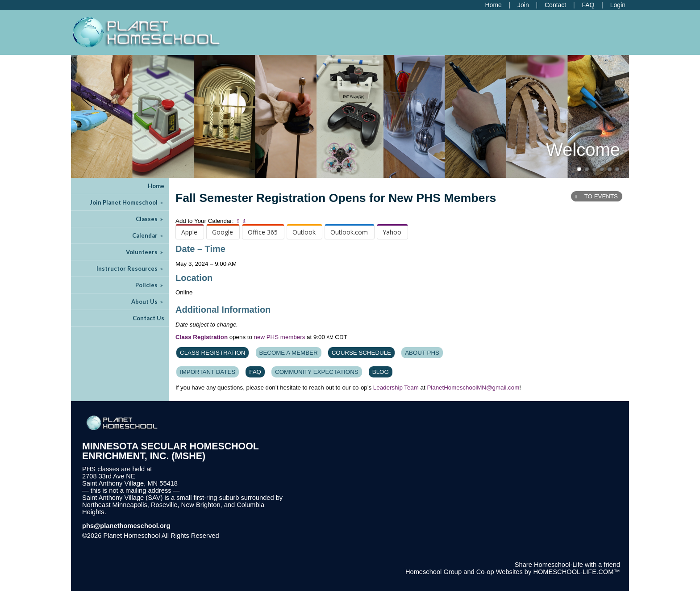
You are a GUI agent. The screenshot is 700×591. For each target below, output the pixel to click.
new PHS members (280, 337)
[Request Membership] (523, 5)
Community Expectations (317, 372)
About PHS (422, 353)
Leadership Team (396, 388)
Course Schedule (361, 353)
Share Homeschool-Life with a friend (567, 565)
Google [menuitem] (223, 232)
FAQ (255, 372)
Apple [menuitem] (189, 232)
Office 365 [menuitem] (263, 232)
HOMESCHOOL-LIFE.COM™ (577, 572)
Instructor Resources (130, 268)
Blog (381, 372)
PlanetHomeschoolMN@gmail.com (473, 388)
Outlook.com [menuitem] (349, 232)
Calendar (148, 235)
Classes (150, 219)
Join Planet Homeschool (127, 202)
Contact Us (148, 318)
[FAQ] (588, 5)
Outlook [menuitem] (304, 232)
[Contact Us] (555, 5)
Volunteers (145, 252)
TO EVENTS (597, 196)
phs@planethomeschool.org (126, 526)
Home (156, 186)
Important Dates (208, 372)
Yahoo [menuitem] (392, 232)
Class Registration (212, 353)
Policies (150, 285)
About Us (148, 302)
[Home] (493, 5)
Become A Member (289, 353)
